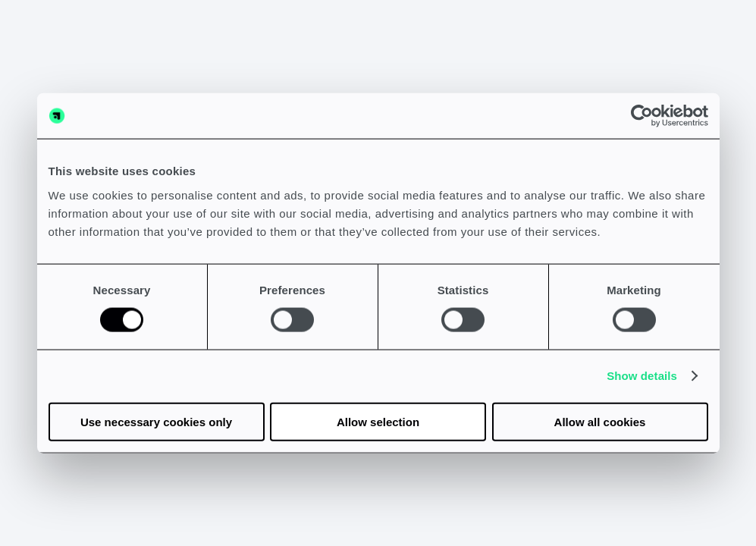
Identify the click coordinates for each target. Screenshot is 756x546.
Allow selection (378, 421)
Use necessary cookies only (156, 421)
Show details (642, 376)
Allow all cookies (600, 421)
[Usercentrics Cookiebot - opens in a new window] (642, 116)
